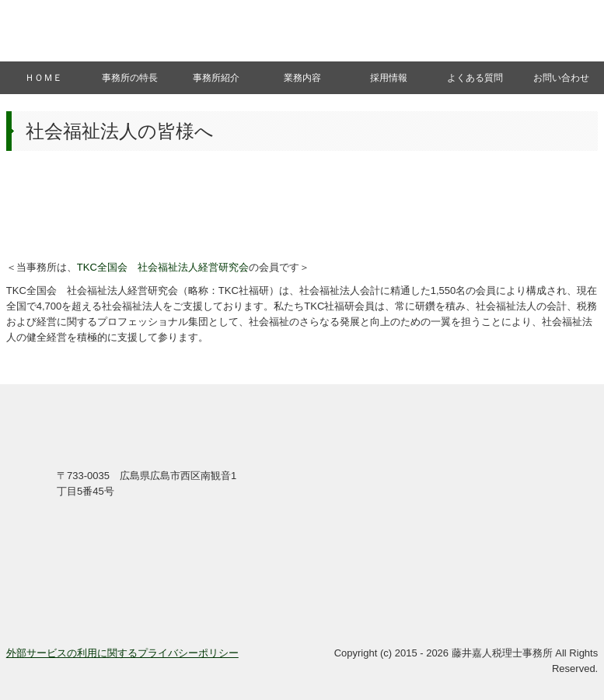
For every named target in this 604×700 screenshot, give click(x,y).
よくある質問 (475, 78)
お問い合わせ (561, 78)
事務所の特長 (130, 78)
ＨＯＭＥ (44, 78)
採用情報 (389, 78)
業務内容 (302, 78)
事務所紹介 (216, 78)
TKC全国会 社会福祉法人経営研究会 (163, 267)
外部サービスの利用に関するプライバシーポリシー (122, 653)
